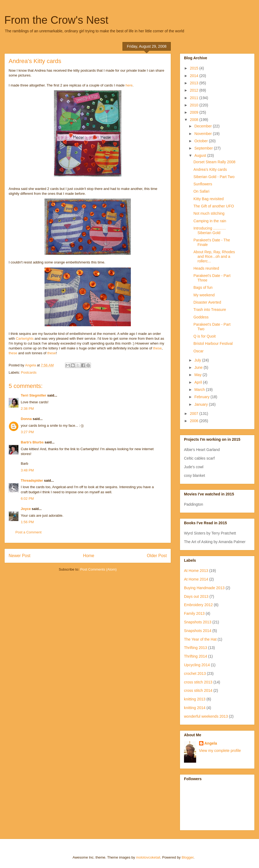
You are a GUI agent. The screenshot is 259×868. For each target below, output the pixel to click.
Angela (211, 743)
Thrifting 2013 (196, 648)
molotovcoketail (148, 857)
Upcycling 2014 (197, 665)
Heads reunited (206, 268)
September (204, 148)
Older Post (157, 556)
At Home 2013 (196, 571)
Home (89, 556)
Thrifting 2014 (196, 656)
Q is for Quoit (205, 336)
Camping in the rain (210, 221)
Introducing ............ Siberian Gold (210, 230)
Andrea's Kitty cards (210, 169)
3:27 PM (27, 432)
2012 (195, 90)
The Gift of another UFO (214, 206)
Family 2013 (194, 613)
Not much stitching (209, 213)
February (202, 397)
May (198, 375)
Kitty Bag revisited (209, 199)
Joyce (26, 509)
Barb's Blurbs (32, 442)
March (200, 390)
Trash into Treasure (210, 310)
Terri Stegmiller (33, 395)
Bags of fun (203, 287)
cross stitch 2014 (198, 690)
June (199, 367)
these (157, 348)
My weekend (204, 295)
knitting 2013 (195, 699)
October (202, 141)
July (198, 360)
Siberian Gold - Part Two (214, 177)
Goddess (201, 317)
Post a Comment (28, 532)
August (201, 155)
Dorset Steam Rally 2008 (214, 162)
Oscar (198, 351)
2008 (195, 120)
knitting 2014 (195, 708)
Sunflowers (203, 184)
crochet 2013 (195, 673)
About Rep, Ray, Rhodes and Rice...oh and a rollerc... (214, 256)
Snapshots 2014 (198, 631)
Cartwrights (25, 338)
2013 (195, 83)
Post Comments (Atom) (98, 569)
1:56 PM (27, 522)
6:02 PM (27, 499)
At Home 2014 (196, 579)
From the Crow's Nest (56, 20)
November (203, 134)
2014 (195, 76)
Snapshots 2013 (198, 622)
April (199, 382)
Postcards (29, 372)
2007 (195, 414)
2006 (195, 421)
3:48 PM (27, 470)
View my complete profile (220, 751)
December (203, 126)
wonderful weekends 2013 (206, 716)
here (129, 85)
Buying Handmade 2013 (204, 588)
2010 (195, 105)
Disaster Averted (207, 302)
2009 (195, 112)
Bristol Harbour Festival (213, 343)
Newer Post (20, 556)
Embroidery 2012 (198, 605)
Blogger (188, 857)
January (202, 404)
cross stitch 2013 (198, 682)
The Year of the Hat (200, 639)
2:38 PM (27, 409)
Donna (26, 419)
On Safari (201, 191)
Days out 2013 (196, 596)
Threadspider (32, 480)
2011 (195, 98)
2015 (195, 68)
